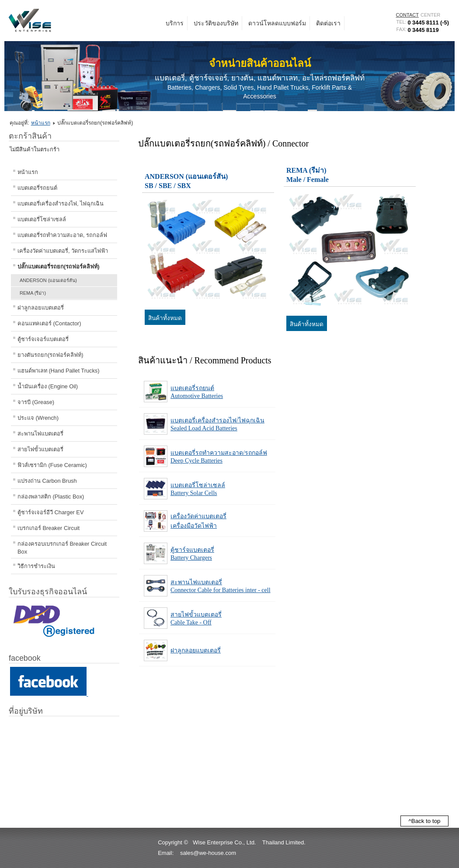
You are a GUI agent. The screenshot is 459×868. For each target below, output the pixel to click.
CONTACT (407, 15)
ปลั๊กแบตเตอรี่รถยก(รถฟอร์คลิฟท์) (59, 267)
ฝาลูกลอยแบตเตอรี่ (41, 308)
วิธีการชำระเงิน (36, 566)
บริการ (175, 23)
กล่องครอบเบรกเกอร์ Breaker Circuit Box (62, 548)
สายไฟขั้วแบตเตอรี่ (40, 449)
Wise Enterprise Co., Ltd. (224, 842)
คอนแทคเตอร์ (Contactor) (49, 323)
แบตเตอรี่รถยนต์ (37, 188)
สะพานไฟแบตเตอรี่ (40, 434)
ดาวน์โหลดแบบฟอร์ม (277, 23)
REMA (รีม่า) (33, 293)
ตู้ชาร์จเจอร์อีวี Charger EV (50, 512)
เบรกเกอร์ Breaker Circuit (49, 528)
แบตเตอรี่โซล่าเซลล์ (42, 219)
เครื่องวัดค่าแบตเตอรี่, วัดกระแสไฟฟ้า (63, 251)
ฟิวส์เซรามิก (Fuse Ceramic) (52, 465)
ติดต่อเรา (328, 23)
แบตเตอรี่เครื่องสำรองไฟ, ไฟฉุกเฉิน (61, 204)
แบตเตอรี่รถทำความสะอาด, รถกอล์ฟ (62, 235)
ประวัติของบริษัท (216, 23)
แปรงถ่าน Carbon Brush (47, 481)
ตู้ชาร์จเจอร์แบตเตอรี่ (43, 339)
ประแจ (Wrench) (38, 418)
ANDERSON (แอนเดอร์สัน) (48, 280)
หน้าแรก (41, 123)
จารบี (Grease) (36, 402)
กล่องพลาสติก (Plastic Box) (51, 497)
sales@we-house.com (208, 853)
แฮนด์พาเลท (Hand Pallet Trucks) (58, 371)
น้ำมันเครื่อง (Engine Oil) (48, 386)
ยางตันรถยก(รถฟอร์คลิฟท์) (50, 355)
